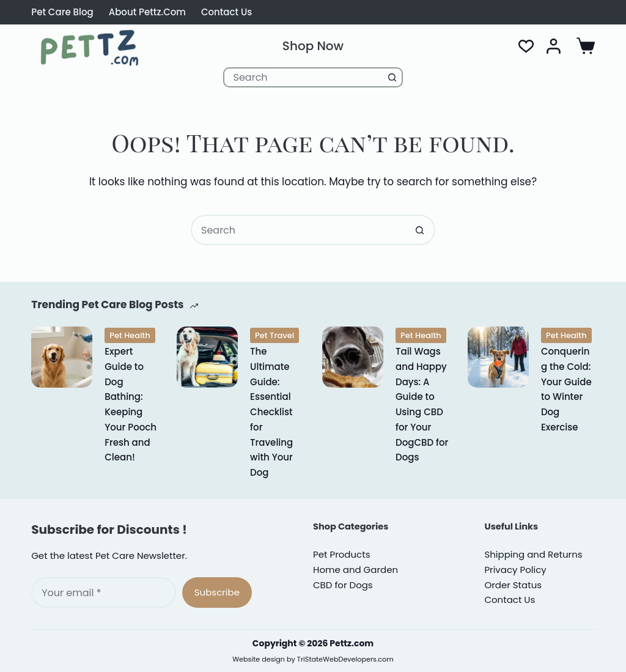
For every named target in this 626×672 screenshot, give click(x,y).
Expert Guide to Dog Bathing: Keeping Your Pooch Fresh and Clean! (131, 404)
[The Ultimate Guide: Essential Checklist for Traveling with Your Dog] (207, 357)
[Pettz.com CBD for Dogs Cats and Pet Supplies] (90, 48)
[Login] (554, 46)
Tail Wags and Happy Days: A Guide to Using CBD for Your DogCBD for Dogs (422, 404)
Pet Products (341, 554)
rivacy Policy (515, 570)
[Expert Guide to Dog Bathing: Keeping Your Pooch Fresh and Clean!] (62, 357)
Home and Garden (355, 570)
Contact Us (227, 12)
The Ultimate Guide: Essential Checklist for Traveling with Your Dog (271, 412)
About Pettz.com (147, 12)
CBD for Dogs (343, 585)
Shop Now (313, 46)
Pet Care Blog (62, 12)
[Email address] (104, 593)
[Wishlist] (526, 46)
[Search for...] (303, 77)
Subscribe (217, 592)
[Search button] (393, 77)
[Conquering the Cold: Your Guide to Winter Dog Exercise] (498, 357)
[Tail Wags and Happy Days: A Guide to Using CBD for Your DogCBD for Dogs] (353, 357)
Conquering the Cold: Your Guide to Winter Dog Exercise (566, 389)
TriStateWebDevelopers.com (345, 659)
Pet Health (130, 335)
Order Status (513, 585)
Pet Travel (274, 335)
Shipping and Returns (533, 554)
